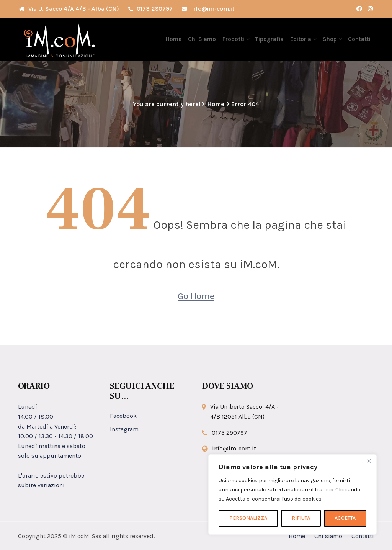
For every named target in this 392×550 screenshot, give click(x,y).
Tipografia (270, 39)
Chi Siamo (203, 39)
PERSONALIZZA (248, 518)
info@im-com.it (208, 9)
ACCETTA (345, 518)
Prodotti (234, 39)
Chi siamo (328, 536)
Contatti (359, 39)
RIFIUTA (301, 518)
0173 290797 (150, 9)
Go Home (196, 296)
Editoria (301, 39)
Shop (330, 39)
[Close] (369, 461)
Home (175, 39)
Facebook (123, 416)
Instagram (124, 429)
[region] (292, 494)
